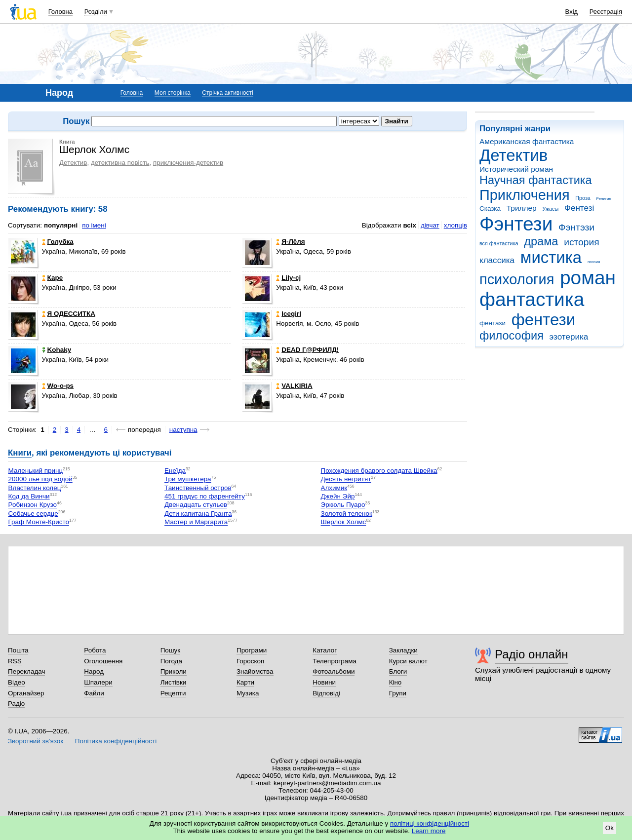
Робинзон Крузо (33, 505)
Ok (610, 828)
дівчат (430, 225)
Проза (583, 198)
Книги (20, 453)
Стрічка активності (227, 93)
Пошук (171, 650)
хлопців (455, 225)
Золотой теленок (347, 514)
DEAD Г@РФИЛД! (307, 350)
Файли (94, 693)
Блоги (398, 671)
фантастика (532, 299)
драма (541, 241)
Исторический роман (516, 169)
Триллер (522, 208)
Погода (171, 661)
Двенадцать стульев (196, 505)
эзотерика (569, 337)
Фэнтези (516, 224)
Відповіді (326, 693)
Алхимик (334, 488)
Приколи (174, 671)
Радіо (16, 704)
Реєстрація (606, 12)
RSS (15, 661)
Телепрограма (335, 661)
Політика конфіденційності (116, 741)
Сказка (490, 209)
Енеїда (175, 471)
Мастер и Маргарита (196, 522)
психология (517, 279)
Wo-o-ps (58, 386)
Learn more (429, 831)
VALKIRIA (294, 386)
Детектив (513, 155)
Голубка (58, 242)
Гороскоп (250, 661)
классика (497, 260)
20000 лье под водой (40, 479)
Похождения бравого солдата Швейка (379, 471)
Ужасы (550, 209)
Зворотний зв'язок (36, 741)
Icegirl (289, 314)
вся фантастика (499, 243)
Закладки (403, 650)
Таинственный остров (198, 488)
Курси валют (408, 661)
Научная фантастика (536, 180)
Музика (248, 693)
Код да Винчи (29, 496)
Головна (60, 12)
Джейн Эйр (338, 496)
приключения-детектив (188, 163)
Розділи (96, 12)
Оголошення (103, 661)
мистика (551, 257)
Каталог (325, 650)
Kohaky (57, 350)
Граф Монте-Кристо (39, 522)
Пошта (18, 650)
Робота (95, 650)
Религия (604, 199)
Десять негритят (346, 479)
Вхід (572, 12)
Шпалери (98, 682)
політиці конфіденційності (430, 823)
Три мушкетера (188, 479)
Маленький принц (36, 471)
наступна (183, 430)
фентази (493, 323)
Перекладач (26, 671)
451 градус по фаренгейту (205, 496)
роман (588, 278)
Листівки (174, 682)
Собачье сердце (33, 514)
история (581, 242)
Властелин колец (35, 488)
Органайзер (26, 693)
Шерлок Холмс (344, 522)
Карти (245, 682)
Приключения (525, 195)
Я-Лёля (290, 242)
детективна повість (120, 163)
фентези (543, 320)
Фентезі (579, 208)
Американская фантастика (527, 141)
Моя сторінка (173, 93)
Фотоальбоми (334, 671)
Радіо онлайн (532, 654)
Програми (252, 650)
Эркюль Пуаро (343, 505)
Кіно (395, 682)
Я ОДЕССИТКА (69, 314)
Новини (324, 682)
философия (512, 336)
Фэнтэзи (576, 227)
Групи (398, 693)
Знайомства (255, 671)
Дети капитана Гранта (198, 514)
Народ (94, 671)
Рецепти (173, 693)
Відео (17, 682)
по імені (94, 225)
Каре (53, 278)
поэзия (594, 262)
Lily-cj (288, 278)
